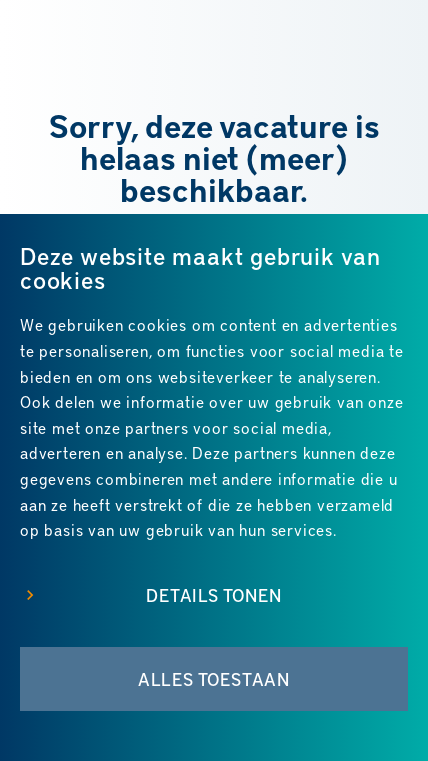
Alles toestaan (214, 679)
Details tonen (213, 595)
